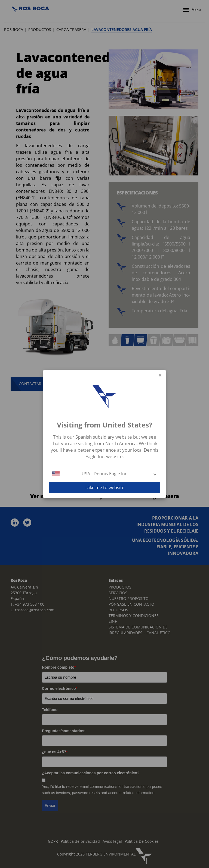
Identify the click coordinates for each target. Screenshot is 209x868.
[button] (104, 474)
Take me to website (105, 488)
